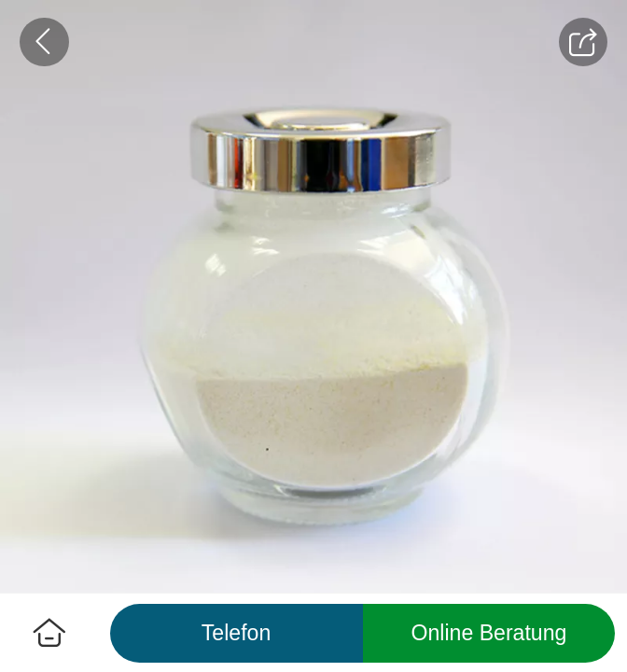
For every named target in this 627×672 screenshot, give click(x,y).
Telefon (236, 633)
